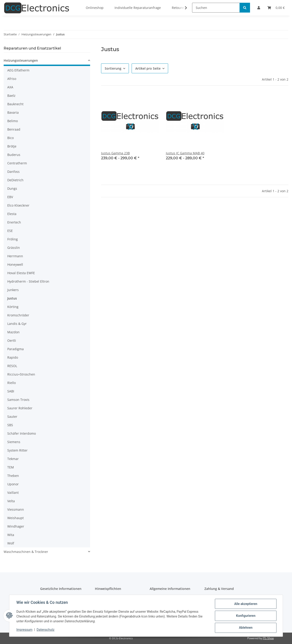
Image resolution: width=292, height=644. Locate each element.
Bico (10, 138)
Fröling (13, 239)
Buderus (14, 155)
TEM (11, 467)
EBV (10, 197)
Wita (11, 535)
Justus (12, 298)
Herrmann (15, 256)
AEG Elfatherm (18, 70)
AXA (10, 87)
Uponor (13, 484)
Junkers (13, 290)
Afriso (12, 79)
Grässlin (14, 248)
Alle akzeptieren (245, 604)
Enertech (14, 222)
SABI (11, 391)
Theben (13, 476)
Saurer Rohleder (20, 408)
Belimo (13, 121)
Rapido (13, 357)
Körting (13, 307)
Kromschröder (18, 315)
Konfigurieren (245, 616)
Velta (11, 501)
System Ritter (17, 450)
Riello (12, 383)
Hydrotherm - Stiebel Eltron (28, 281)
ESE (10, 231)
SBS (10, 425)
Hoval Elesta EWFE (21, 273)
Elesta (12, 214)
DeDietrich (15, 180)
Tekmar (13, 459)
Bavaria (13, 112)
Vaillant (13, 493)
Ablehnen (245, 628)
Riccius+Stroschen (21, 374)
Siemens (14, 442)
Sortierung (113, 68)
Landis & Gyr (17, 324)
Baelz (11, 96)
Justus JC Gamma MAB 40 (185, 153)
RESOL (12, 366)
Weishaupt (16, 518)
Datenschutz (46, 630)
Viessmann (16, 509)
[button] (47, 61)
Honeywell (15, 264)
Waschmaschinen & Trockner (26, 552)
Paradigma (16, 349)
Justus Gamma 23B (115, 153)
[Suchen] (216, 8)
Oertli (12, 340)
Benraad (14, 129)
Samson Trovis (18, 400)
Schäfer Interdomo (22, 433)
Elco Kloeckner (18, 205)
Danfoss (13, 172)
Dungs (12, 188)
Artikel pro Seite (148, 68)
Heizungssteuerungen (21, 60)
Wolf (11, 543)
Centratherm (17, 163)
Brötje (12, 146)
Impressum (25, 630)
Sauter (12, 417)
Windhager (16, 526)
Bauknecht (15, 104)
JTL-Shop (268, 638)
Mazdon (13, 332)
